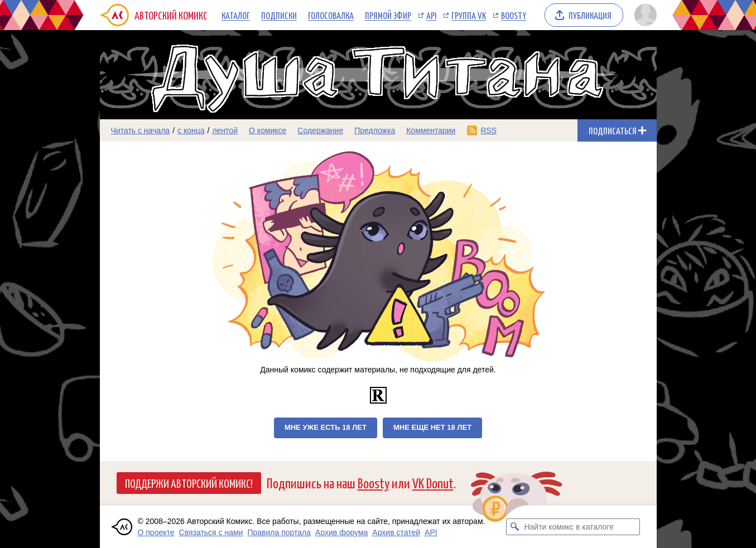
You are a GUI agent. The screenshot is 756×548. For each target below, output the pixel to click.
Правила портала (279, 532)
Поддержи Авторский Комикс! (189, 483)
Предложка (375, 130)
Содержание (320, 130)
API (431, 15)
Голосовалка (331, 15)
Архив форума (341, 532)
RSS (488, 130)
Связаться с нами (211, 532)
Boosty (514, 15)
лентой (225, 130)
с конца (191, 130)
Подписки (279, 15)
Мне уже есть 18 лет (326, 427)
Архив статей (396, 532)
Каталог (236, 15)
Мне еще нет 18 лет (432, 427)
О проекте (156, 532)
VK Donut (433, 482)
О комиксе (268, 130)
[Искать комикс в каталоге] (514, 527)
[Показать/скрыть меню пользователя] (644, 15)
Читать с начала (141, 130)
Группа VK (469, 15)
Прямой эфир (388, 15)
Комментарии (431, 130)
